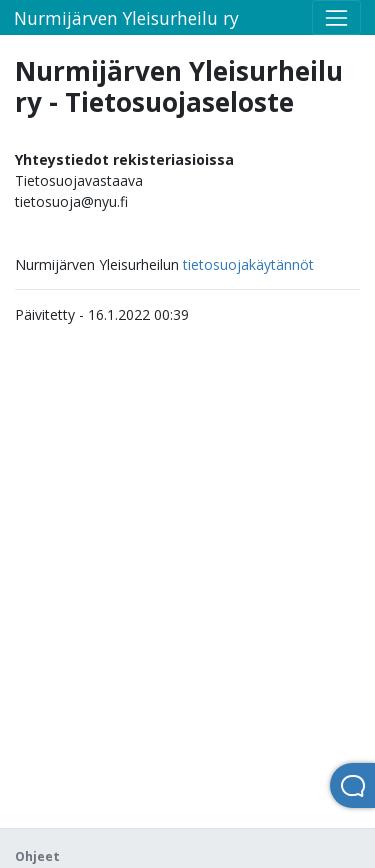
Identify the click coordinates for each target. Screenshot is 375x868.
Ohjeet (37, 856)
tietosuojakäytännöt (248, 264)
